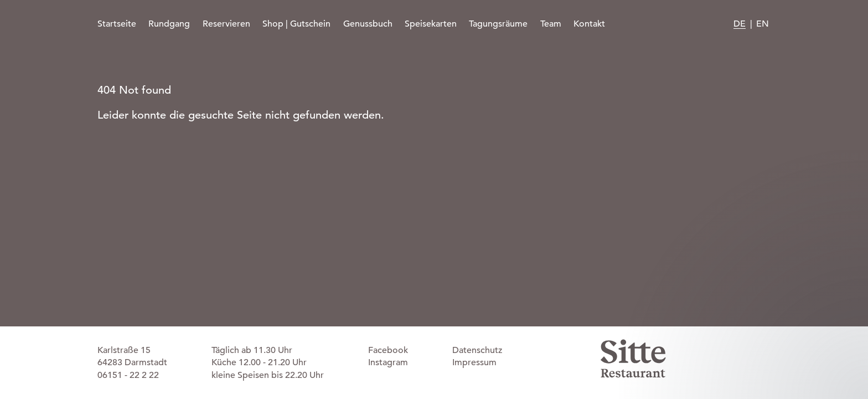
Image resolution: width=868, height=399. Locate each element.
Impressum (474, 362)
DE (740, 24)
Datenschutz (477, 350)
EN (763, 24)
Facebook (388, 350)
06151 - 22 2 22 (128, 375)
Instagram (388, 362)
